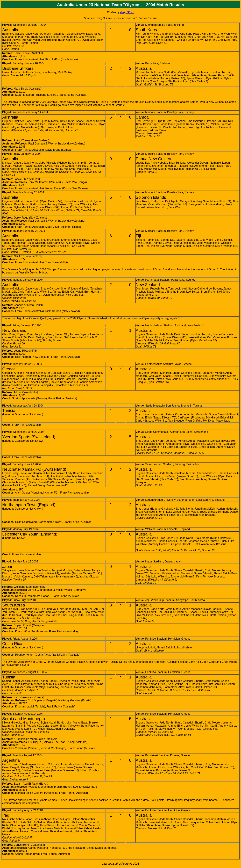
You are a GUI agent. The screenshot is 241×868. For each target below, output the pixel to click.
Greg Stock (127, 12)
